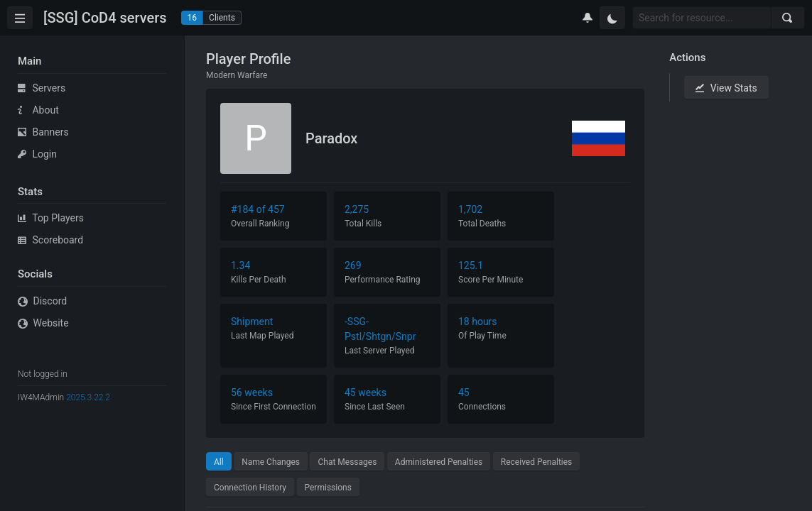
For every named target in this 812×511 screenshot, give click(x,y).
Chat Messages (347, 462)
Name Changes (271, 462)
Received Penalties (537, 462)
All (219, 462)
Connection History (250, 488)
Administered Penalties (439, 462)
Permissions (328, 488)
